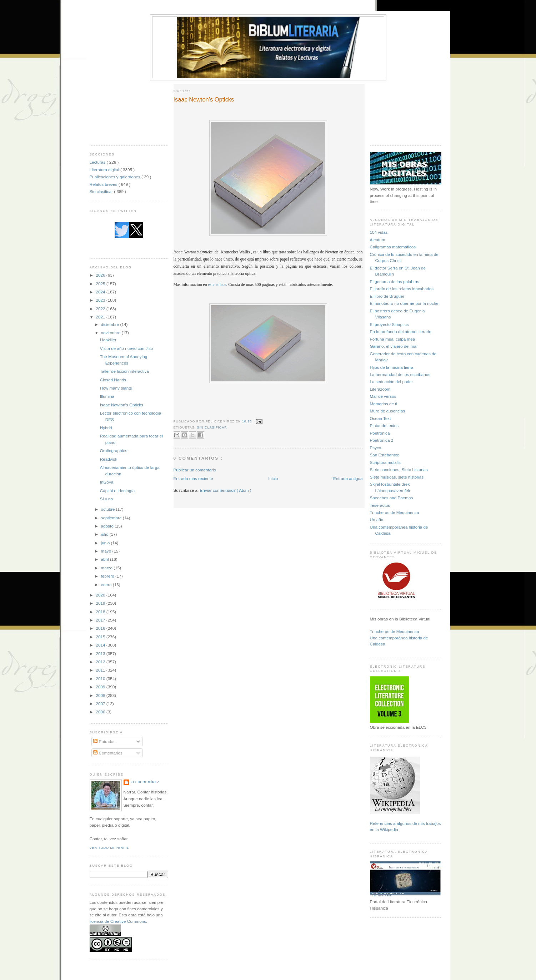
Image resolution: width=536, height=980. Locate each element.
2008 (101, 695)
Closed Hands (113, 380)
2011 (101, 670)
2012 (101, 662)
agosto (108, 526)
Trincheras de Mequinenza (395, 512)
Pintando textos (384, 425)
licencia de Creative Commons (118, 921)
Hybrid (106, 428)
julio (105, 534)
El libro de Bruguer (387, 296)
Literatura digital (105, 170)
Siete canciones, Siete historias (399, 469)
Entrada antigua (348, 478)
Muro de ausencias (388, 411)
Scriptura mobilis (385, 462)
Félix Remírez (145, 782)
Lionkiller (108, 340)
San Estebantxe (385, 455)
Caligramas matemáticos (393, 247)
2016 (101, 628)
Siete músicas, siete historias (397, 477)
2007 (101, 704)
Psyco (376, 448)
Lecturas (98, 162)
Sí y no (106, 499)
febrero (108, 576)
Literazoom (380, 389)
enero (107, 585)
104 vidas (379, 232)
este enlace (217, 285)
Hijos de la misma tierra (392, 367)
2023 (101, 300)
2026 (101, 275)
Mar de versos (383, 396)
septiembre (112, 518)
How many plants (116, 388)
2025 (101, 284)
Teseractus (380, 505)
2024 (101, 292)
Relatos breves (104, 184)
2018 (101, 612)
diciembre (111, 324)
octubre (109, 509)
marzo (107, 568)
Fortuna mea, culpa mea (393, 339)
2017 (101, 620)
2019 (101, 603)
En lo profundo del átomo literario (401, 331)
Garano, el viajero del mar (394, 346)
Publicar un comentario (195, 470)
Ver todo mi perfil (109, 848)
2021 (101, 317)
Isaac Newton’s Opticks (122, 405)
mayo (107, 551)
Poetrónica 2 (382, 440)
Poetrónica (380, 433)
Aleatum (378, 240)
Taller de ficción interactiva (124, 371)
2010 (101, 679)
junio (106, 543)
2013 (101, 654)
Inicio (273, 478)
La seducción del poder (392, 382)
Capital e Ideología (117, 491)
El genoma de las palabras (395, 281)
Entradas (104, 741)
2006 (101, 712)
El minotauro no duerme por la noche (404, 303)
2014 (101, 645)
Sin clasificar (102, 191)
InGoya (107, 482)
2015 (101, 637)
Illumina (107, 396)
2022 (101, 309)
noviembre (111, 333)
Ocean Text (380, 418)
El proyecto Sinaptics (389, 324)
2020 (101, 595)
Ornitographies (114, 451)
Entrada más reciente (193, 478)
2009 (101, 687)
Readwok (109, 459)
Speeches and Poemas (392, 498)
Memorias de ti (384, 404)
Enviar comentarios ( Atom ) (226, 490)
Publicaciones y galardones (116, 177)
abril (106, 559)
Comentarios (108, 753)
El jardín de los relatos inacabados (402, 289)
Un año (377, 519)
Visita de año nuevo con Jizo (127, 348)
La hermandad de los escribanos (400, 374)
